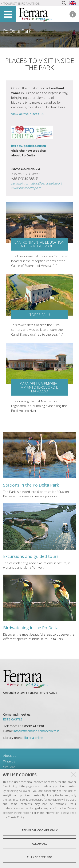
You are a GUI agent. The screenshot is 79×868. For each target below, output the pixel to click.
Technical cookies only (39, 830)
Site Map (9, 767)
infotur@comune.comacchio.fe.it (36, 731)
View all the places (25, 114)
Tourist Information (22, 3)
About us (10, 755)
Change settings (40, 857)
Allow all (39, 844)
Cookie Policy (16, 817)
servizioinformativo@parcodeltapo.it (37, 183)
